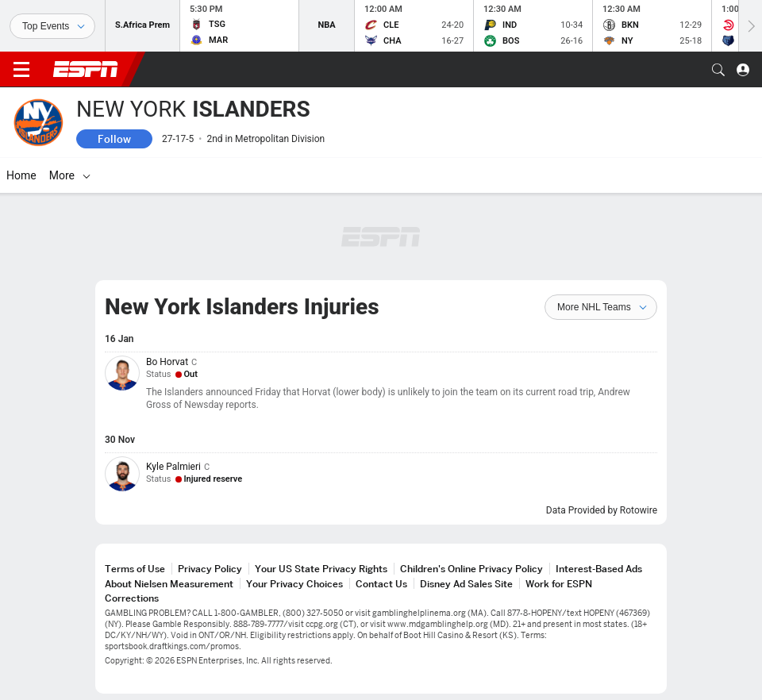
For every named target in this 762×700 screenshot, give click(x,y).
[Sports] (52, 26)
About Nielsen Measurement (169, 584)
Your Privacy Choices (294, 584)
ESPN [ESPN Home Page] (86, 69)
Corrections (132, 598)
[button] (718, 70)
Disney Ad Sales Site (466, 584)
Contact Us (381, 584)
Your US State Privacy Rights (321, 569)
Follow (114, 139)
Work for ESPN (559, 584)
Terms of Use (135, 569)
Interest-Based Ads (599, 569)
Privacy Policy (210, 569)
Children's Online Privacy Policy (471, 569)
